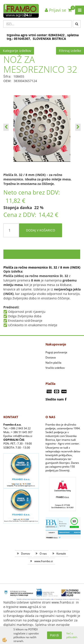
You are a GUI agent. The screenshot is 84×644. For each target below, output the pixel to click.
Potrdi (54, 635)
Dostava (51, 357)
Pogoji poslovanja (56, 352)
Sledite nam (55, 399)
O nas (43, 554)
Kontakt (61, 554)
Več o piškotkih (72, 635)
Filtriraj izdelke (70, 51)
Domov (26, 554)
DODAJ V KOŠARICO (41, 230)
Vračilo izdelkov (55, 368)
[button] (78, 127)
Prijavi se (55, 10)
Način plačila (53, 363)
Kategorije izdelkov (17, 51)
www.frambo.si (44, 561)
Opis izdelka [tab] (42, 254)
